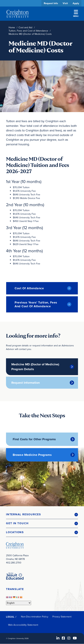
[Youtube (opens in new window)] (75, 638)
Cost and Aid (25, 28)
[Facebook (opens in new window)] (63, 638)
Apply (76, 3)
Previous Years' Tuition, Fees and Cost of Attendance (36, 304)
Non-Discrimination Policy (35, 617)
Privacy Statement (62, 617)
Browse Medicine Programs (32, 455)
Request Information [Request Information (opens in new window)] (26, 383)
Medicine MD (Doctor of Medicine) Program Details (35, 367)
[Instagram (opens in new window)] (69, 638)
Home (12, 28)
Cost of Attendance (29, 288)
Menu (76, 14)
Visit (65, 3)
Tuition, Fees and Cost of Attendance (28, 31)
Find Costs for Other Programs (34, 439)
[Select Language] (19, 603)
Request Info (51, 3)
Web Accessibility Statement (23, 625)
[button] (42, 515)
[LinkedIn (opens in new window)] (58, 638)
